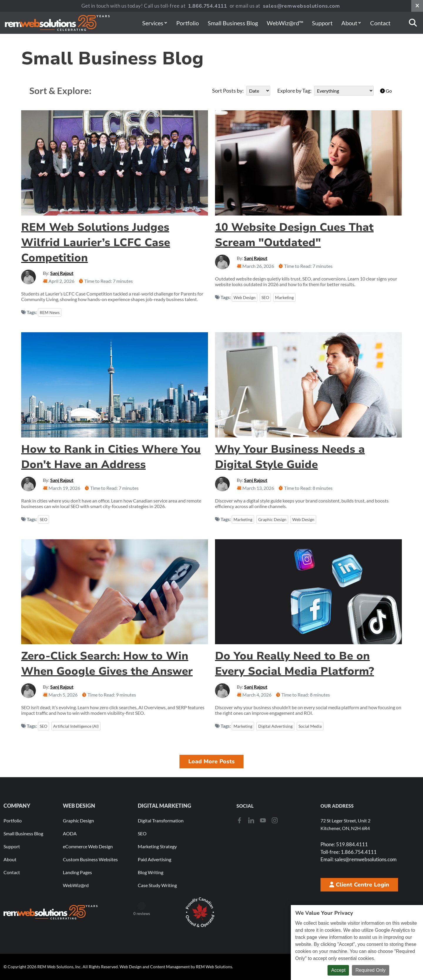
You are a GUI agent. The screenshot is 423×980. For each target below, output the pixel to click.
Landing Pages (77, 872)
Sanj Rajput (62, 273)
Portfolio (188, 23)
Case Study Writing (157, 885)
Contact (380, 23)
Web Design (245, 297)
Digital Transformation (161, 820)
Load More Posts (211, 762)
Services (155, 23)
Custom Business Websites (90, 859)
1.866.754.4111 (208, 6)
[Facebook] (239, 820)
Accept (338, 970)
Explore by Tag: (294, 91)
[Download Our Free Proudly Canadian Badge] (200, 912)
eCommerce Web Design (88, 846)
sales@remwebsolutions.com (302, 6)
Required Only (370, 970)
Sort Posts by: (228, 91)
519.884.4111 (344, 844)
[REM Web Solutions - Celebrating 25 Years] (51, 912)
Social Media (310, 726)
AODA (70, 833)
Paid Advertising (155, 859)
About (351, 23)
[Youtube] (263, 820)
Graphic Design (272, 519)
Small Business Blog (233, 23)
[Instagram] (275, 820)
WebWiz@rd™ (285, 23)
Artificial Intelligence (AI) (76, 726)
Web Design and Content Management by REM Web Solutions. (176, 967)
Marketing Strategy (157, 846)
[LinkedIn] (251, 820)
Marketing (284, 297)
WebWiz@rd (76, 885)
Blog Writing (151, 872)
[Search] (413, 23)
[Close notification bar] (417, 6)
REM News (50, 312)
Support (322, 23)
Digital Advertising (275, 726)
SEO (265, 297)
